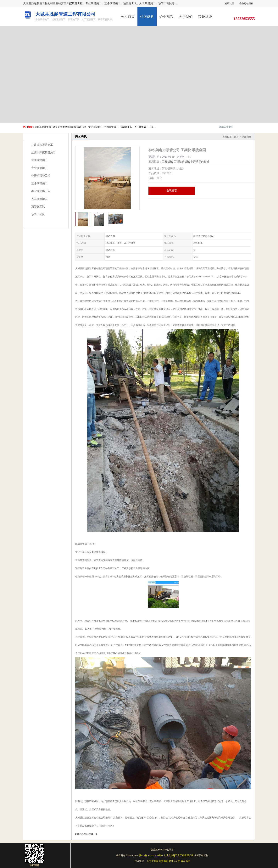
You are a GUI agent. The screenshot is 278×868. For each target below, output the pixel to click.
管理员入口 (175, 861)
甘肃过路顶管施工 (42, 145)
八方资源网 (153, 861)
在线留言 (172, 191)
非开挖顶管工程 (41, 176)
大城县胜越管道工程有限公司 (179, 855)
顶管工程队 (38, 214)
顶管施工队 (38, 207)
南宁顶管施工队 (41, 191)
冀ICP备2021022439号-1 (151, 855)
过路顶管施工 (39, 183)
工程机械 (167, 162)
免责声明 (164, 861)
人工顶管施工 (39, 199)
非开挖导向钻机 (200, 162)
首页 (236, 137)
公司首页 (128, 17)
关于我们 (186, 17)
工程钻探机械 (182, 162)
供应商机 (147, 17)
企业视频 (166, 17)
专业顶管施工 (39, 168)
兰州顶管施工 (39, 160)
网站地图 (186, 861)
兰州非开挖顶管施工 (43, 152)
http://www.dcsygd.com (86, 834)
